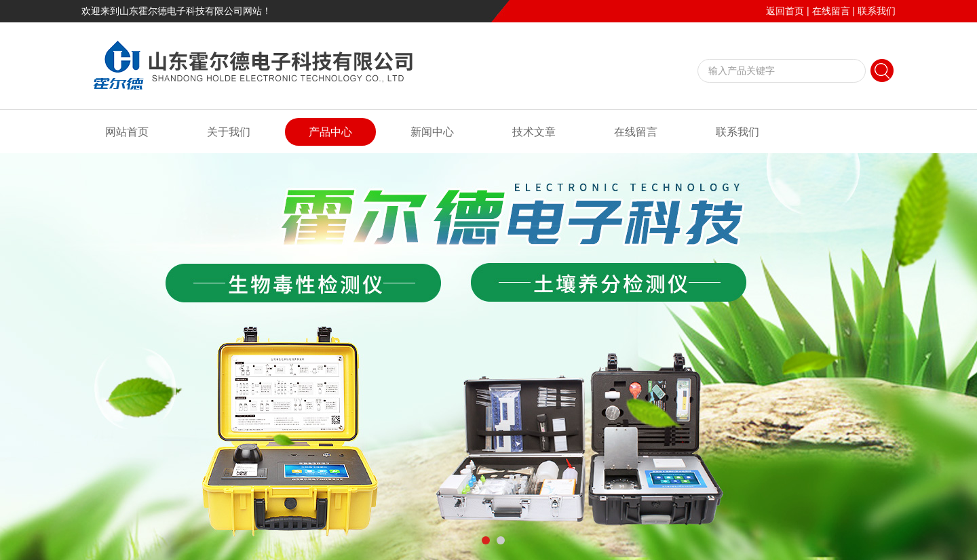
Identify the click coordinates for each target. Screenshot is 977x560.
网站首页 (127, 132)
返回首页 (785, 11)
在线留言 (831, 11)
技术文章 (534, 132)
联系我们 (877, 11)
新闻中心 (432, 132)
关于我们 (229, 132)
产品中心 (330, 132)
